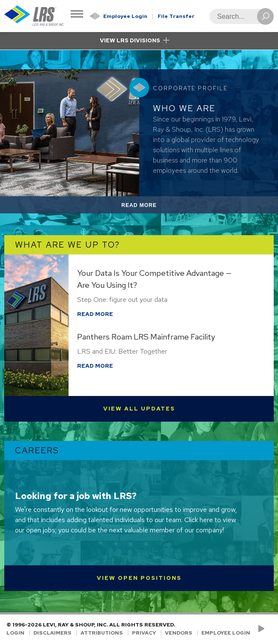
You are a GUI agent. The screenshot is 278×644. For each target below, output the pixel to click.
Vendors (179, 633)
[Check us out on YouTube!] (263, 629)
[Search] (239, 16)
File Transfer (176, 16)
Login (15, 633)
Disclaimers (52, 633)
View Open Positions (139, 578)
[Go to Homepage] (34, 16)
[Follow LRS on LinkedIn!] (270, 629)
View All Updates (139, 409)
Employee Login (125, 16)
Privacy (144, 633)
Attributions (102, 633)
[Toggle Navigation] (77, 15)
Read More (149, 207)
